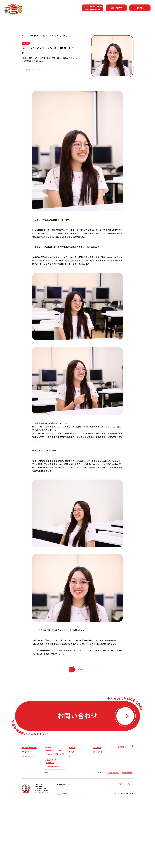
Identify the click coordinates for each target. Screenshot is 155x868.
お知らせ (72, 756)
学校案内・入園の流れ (29, 748)
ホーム (24, 36)
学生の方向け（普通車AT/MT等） (55, 754)
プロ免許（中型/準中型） (53, 766)
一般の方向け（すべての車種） (54, 750)
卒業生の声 (34, 36)
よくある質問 (97, 748)
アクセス (72, 752)
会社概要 (72, 748)
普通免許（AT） (50, 763)
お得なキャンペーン (28, 756)
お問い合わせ (97, 752)
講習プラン (49, 772)
